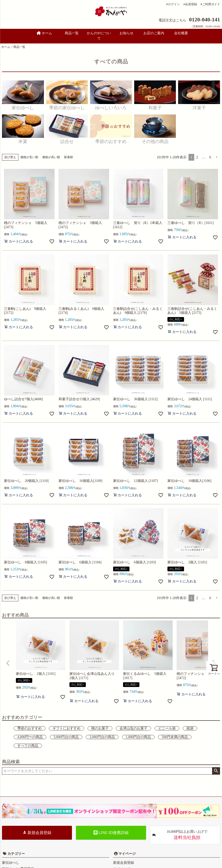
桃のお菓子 (100, 728)
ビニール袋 (167, 728)
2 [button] (197, 157)
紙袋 (190, 728)
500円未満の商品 (175, 737)
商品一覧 (72, 33)
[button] (217, 157)
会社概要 (181, 33)
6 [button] (210, 157)
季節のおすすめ (30, 728)
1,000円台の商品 (138, 737)
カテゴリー (16, 854)
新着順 (68, 157)
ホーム (44, 33)
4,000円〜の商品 (30, 737)
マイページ (127, 854)
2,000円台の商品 (102, 737)
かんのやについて (99, 36)
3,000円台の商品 (66, 737)
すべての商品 (28, 746)
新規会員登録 (37, 832)
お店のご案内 (154, 33)
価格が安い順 (29, 157)
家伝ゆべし (11, 863)
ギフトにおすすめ (66, 728)
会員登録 (191, 4)
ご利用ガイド (211, 4)
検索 (216, 771)
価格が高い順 (51, 157)
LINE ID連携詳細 (111, 833)
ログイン (174, 4)
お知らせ (127, 33)
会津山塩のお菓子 (133, 728)
